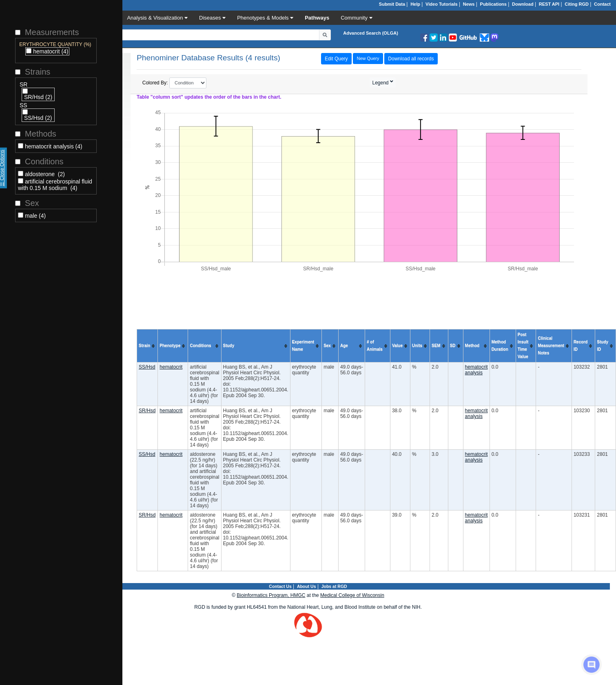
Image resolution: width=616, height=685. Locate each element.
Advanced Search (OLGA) (370, 33)
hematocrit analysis (476, 370)
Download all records (411, 59)
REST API (549, 4)
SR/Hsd (147, 411)
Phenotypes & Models (265, 18)
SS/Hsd (147, 367)
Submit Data (392, 4)
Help (415, 4)
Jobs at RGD (334, 586)
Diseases (212, 18)
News (469, 4)
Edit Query (336, 59)
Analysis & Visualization (157, 18)
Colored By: (175, 83)
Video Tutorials (441, 4)
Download (523, 4)
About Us (307, 586)
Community (356, 18)
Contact (602, 4)
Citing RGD (577, 4)
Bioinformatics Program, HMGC (271, 595)
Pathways (317, 18)
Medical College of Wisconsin (352, 595)
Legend (381, 83)
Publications (493, 4)
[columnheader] (147, 346)
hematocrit (171, 367)
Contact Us (280, 586)
